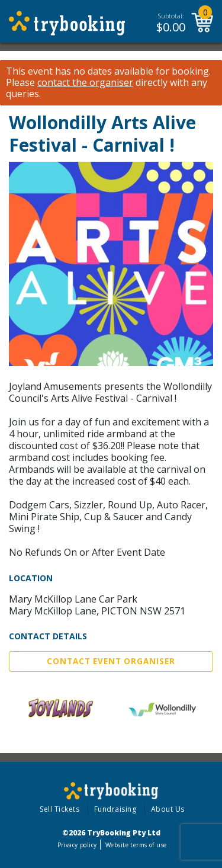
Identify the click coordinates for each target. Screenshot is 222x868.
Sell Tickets (59, 809)
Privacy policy (77, 845)
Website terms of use (136, 845)
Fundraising (115, 809)
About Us (168, 809)
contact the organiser (85, 83)
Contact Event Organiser (111, 661)
